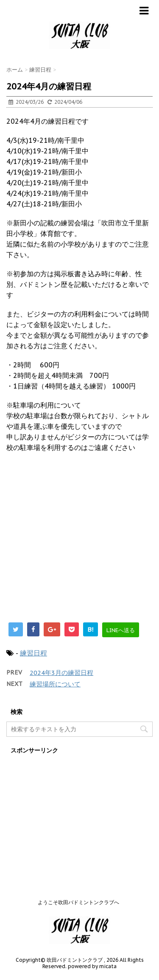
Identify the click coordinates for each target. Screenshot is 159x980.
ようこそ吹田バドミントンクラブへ (78, 902)
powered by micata (92, 966)
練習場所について (55, 684)
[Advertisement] (79, 542)
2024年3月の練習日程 (61, 673)
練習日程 (33, 653)
